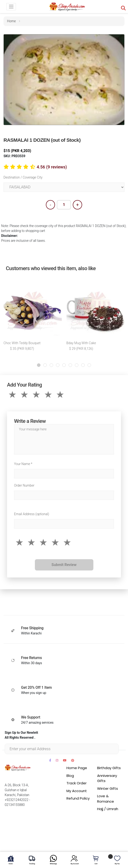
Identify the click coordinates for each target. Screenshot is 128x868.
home (11, 21)
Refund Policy (78, 798)
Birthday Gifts (109, 768)
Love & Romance (106, 799)
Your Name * (23, 464)
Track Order (77, 783)
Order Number (24, 485)
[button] (39, 365)
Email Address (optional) (32, 514)
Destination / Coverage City (23, 177)
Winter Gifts (108, 788)
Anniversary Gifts (107, 778)
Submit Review (64, 565)
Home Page (77, 768)
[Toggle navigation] (11, 7)
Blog (70, 776)
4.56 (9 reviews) (52, 167)
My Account (77, 791)
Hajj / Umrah (108, 809)
